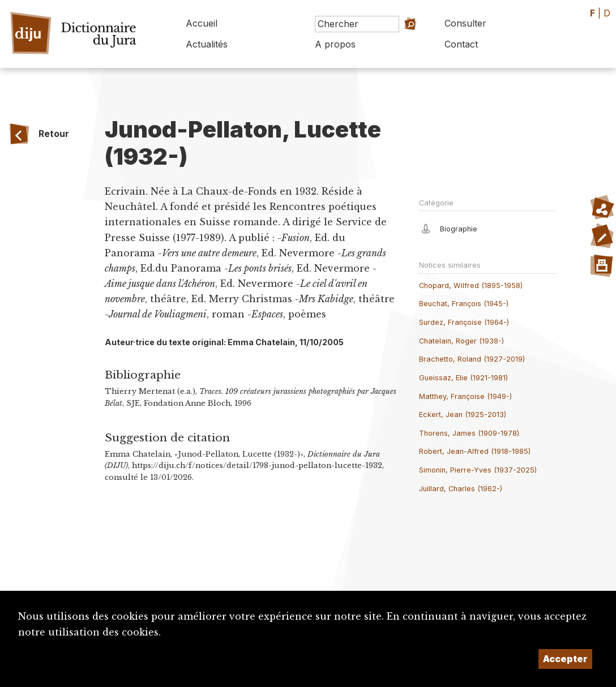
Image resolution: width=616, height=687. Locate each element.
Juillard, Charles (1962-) (461, 489)
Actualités (207, 44)
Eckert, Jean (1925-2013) (463, 415)
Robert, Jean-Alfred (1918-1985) (475, 451)
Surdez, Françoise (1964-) (464, 322)
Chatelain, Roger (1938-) (461, 341)
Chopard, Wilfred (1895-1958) (471, 285)
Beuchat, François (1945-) (464, 304)
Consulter (465, 23)
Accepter (565, 659)
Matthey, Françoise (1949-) (465, 396)
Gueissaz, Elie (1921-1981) (463, 378)
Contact (461, 44)
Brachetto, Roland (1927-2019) (472, 359)
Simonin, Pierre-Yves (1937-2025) (478, 470)
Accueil (202, 23)
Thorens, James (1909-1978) (469, 433)
